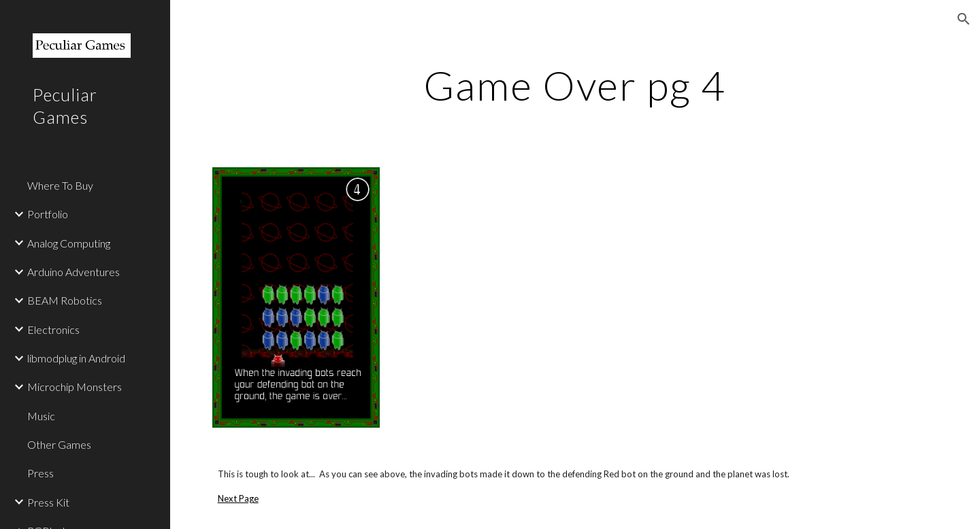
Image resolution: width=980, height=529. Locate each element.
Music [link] (41, 416)
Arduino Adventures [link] (73, 272)
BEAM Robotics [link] (65, 300)
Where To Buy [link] (60, 185)
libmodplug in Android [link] (76, 358)
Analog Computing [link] (69, 243)
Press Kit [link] (48, 502)
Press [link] (40, 473)
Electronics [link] (53, 329)
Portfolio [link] (48, 214)
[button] (964, 19)
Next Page (238, 498)
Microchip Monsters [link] (75, 387)
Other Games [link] (59, 444)
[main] (575, 85)
